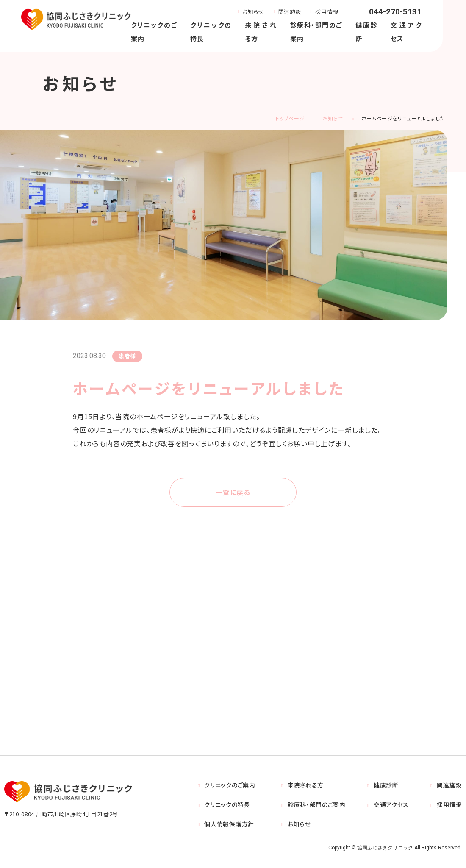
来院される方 (306, 785)
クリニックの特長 (227, 805)
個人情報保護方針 (229, 824)
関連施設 (290, 12)
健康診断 (386, 785)
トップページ (290, 118)
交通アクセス (391, 805)
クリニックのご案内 (230, 785)
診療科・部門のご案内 (317, 805)
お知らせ (253, 12)
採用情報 (327, 12)
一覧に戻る (233, 492)
